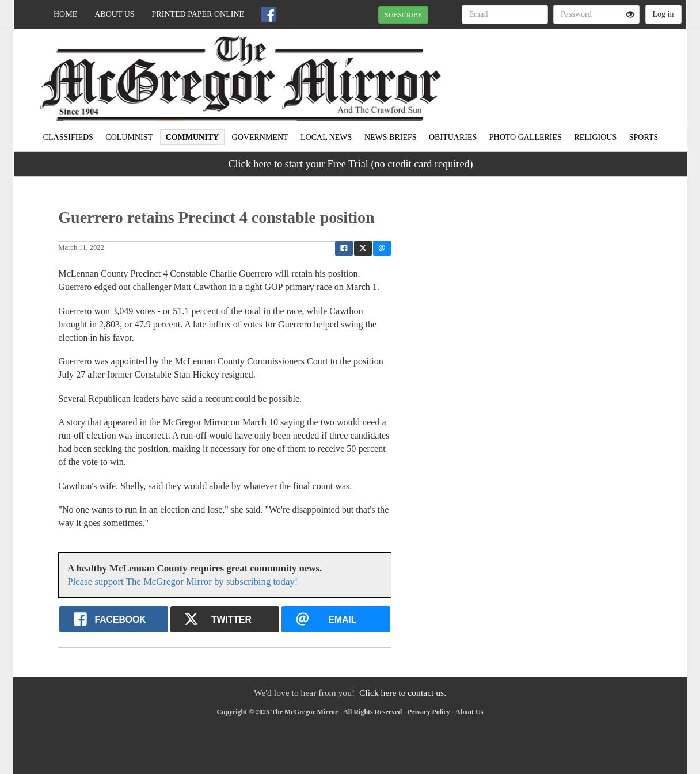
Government (260, 137)
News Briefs (391, 137)
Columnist (129, 137)
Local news (326, 137)
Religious (595, 137)
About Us (114, 14)
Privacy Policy (429, 712)
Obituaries (453, 137)
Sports (644, 137)
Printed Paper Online (198, 14)
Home (65, 14)
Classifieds (68, 137)
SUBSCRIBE (403, 15)
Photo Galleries (526, 137)
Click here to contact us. (403, 693)
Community (193, 137)
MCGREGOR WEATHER (581, 69)
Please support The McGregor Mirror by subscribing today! (182, 582)
